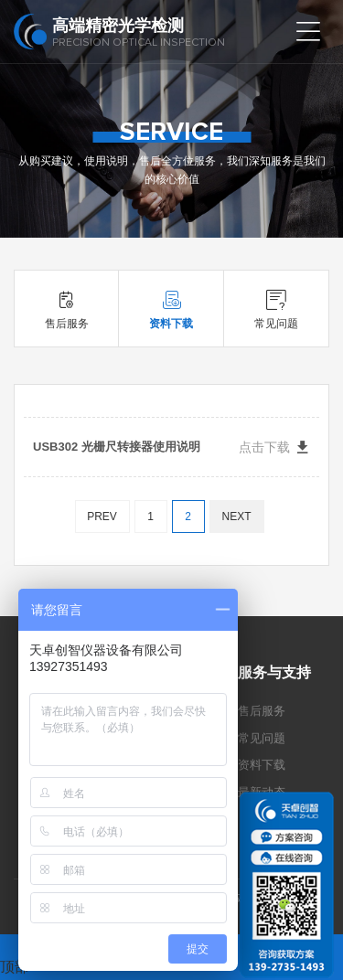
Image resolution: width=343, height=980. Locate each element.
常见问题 (262, 738)
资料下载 (262, 765)
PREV (102, 517)
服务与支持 (274, 672)
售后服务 (262, 711)
